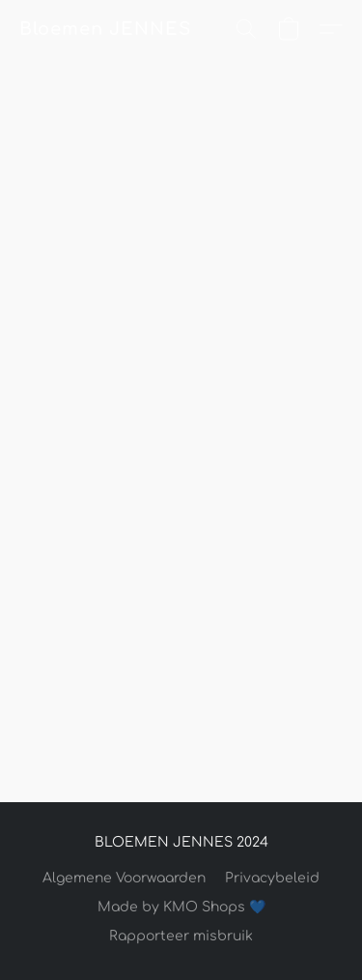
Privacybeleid (272, 878)
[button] (105, 29)
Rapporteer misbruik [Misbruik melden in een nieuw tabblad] (181, 936)
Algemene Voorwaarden (124, 878)
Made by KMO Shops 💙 (181, 907)
